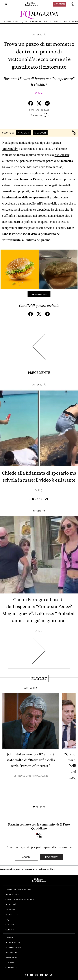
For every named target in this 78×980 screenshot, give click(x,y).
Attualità (39, 35)
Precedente (39, 372)
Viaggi (67, 22)
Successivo (39, 499)
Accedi (26, 857)
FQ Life (24, 22)
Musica (58, 22)
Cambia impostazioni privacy (20, 900)
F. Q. (41, 93)
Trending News (10, 22)
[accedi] (73, 4)
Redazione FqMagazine (32, 776)
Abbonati (59, 4)
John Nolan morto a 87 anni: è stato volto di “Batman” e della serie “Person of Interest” (31, 760)
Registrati (52, 857)
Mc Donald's (39, 294)
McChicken (62, 155)
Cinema (48, 22)
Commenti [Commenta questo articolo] (39, 115)
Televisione (36, 22)
